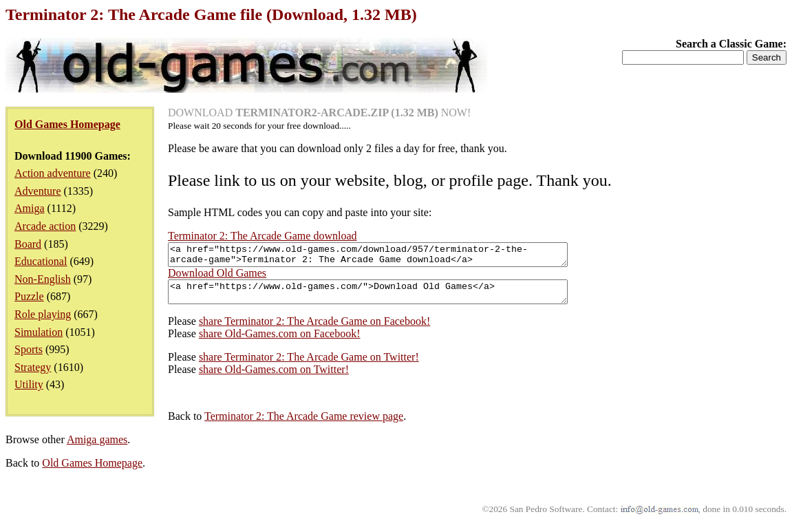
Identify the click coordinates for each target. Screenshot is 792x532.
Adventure (38, 191)
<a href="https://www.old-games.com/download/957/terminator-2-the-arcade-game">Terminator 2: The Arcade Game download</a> (392, 257)
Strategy (33, 367)
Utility (29, 384)
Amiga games (97, 448)
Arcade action (45, 226)
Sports (29, 349)
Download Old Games (217, 277)
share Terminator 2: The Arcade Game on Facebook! (314, 329)
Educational (41, 261)
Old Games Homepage (92, 471)
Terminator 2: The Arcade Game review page (304, 424)
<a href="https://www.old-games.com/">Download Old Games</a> (392, 298)
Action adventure (53, 173)
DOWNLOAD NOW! (319, 113)
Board (28, 244)
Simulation (39, 332)
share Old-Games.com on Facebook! (280, 342)
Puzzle (29, 296)
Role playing (43, 314)
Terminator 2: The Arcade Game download (263, 236)
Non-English (43, 279)
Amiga (30, 208)
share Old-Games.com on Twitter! (274, 377)
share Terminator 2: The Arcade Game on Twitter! (309, 365)
